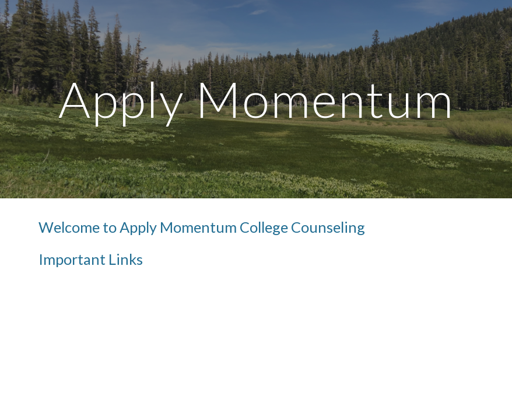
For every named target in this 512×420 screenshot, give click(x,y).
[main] (256, 99)
